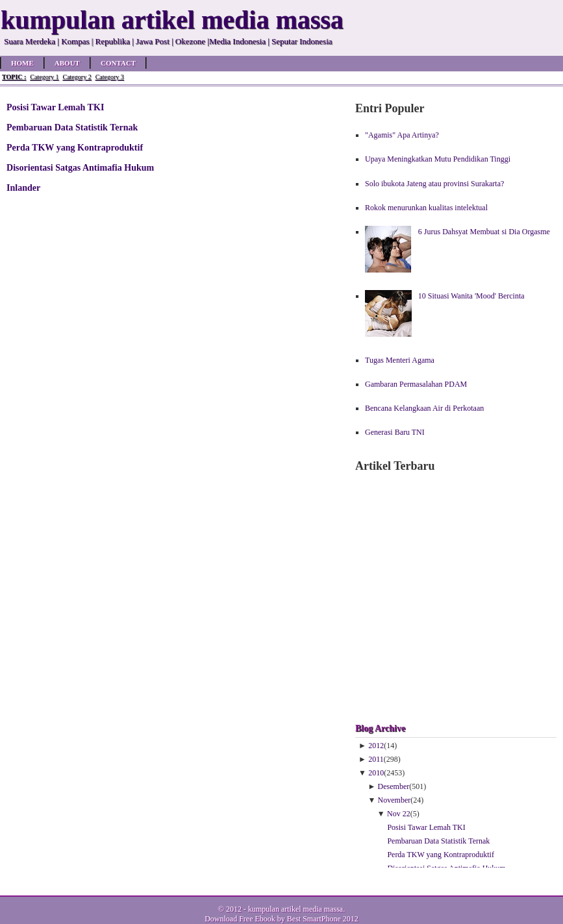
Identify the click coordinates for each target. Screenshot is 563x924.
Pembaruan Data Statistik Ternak (72, 127)
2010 (376, 773)
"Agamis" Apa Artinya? (402, 135)
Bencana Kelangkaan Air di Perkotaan (424, 408)
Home (22, 63)
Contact (118, 63)
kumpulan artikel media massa (295, 909)
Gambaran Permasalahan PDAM (416, 384)
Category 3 (110, 77)
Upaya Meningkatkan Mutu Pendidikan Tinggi (438, 159)
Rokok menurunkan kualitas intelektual (426, 208)
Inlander (23, 188)
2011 (376, 759)
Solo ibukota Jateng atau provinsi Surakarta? (434, 184)
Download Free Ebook (240, 919)
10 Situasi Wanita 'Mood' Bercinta (471, 296)
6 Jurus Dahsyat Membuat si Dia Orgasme (484, 232)
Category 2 (77, 77)
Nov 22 (399, 814)
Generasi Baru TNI (395, 432)
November (394, 800)
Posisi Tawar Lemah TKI (55, 107)
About (67, 63)
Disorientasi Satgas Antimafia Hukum (80, 167)
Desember (394, 786)
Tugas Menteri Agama (400, 360)
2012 (376, 746)
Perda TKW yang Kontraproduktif (75, 147)
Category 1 (44, 77)
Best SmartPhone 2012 (323, 919)
